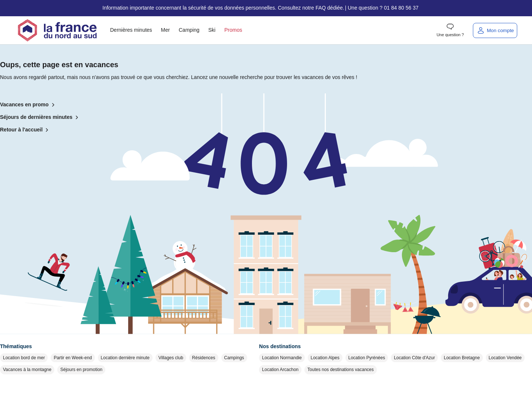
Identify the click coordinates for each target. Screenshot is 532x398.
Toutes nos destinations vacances (340, 370)
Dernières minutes (131, 30)
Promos (233, 30)
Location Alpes (325, 358)
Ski (212, 30)
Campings (234, 358)
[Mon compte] (495, 30)
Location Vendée (505, 358)
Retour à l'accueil (26, 130)
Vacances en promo (29, 105)
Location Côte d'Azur (414, 358)
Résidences (204, 358)
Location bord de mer (24, 358)
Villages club (171, 358)
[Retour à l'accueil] (57, 30)
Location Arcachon (280, 370)
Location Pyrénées (367, 358)
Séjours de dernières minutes (41, 117)
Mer (166, 30)
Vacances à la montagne (27, 370)
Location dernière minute (125, 358)
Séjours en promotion (81, 370)
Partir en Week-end (73, 358)
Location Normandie (282, 358)
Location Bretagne (462, 358)
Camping (189, 30)
